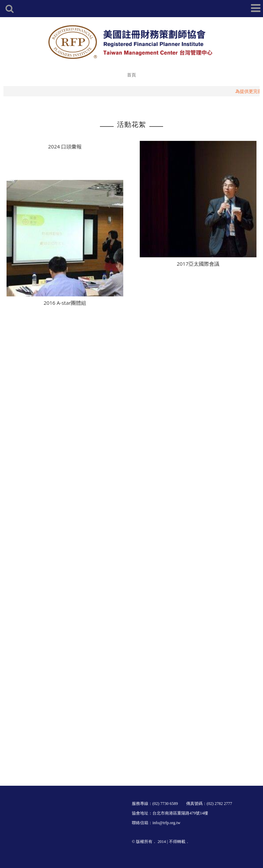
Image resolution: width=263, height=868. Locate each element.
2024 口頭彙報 (65, 148)
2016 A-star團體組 (65, 308)
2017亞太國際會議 (198, 269)
